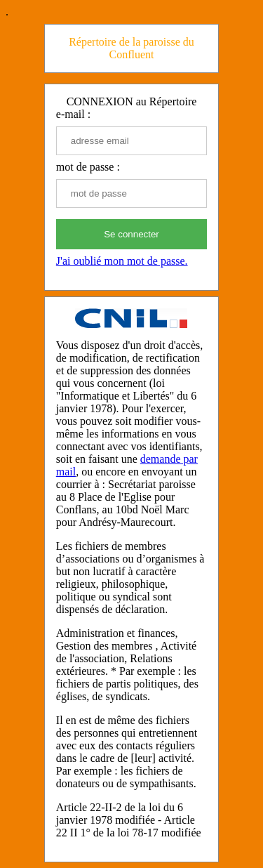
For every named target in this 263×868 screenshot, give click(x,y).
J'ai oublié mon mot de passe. (122, 261)
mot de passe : (88, 167)
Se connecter (131, 234)
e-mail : (73, 114)
